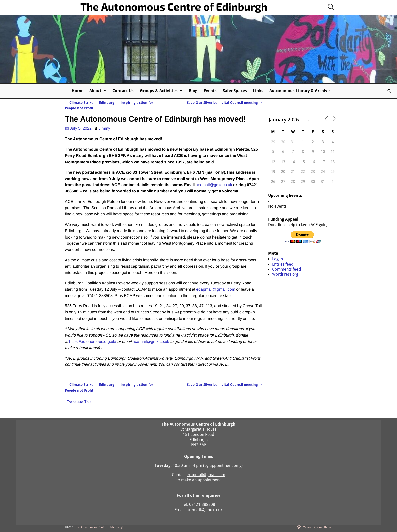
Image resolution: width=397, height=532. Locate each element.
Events (210, 91)
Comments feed (286, 269)
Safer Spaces (235, 91)
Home (77, 91)
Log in (277, 259)
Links (258, 91)
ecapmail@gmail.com (216, 289)
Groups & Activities (159, 91)
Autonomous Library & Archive (300, 91)
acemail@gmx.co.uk (214, 185)
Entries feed (283, 264)
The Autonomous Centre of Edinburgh (174, 6)
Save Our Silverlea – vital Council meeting (225, 103)
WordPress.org (285, 274)
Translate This (79, 402)
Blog (193, 91)
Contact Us (123, 91)
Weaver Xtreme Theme (318, 527)
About (95, 91)
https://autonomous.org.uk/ (93, 341)
